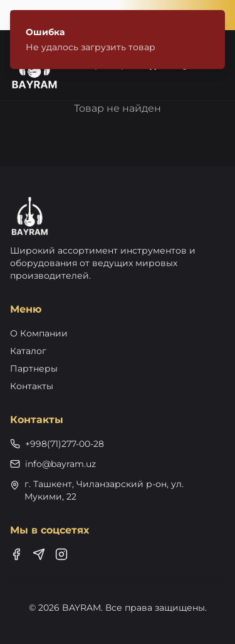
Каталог (28, 351)
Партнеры (34, 368)
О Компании (39, 333)
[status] (118, 40)
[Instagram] (61, 554)
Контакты (32, 386)
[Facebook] (16, 554)
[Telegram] (39, 554)
